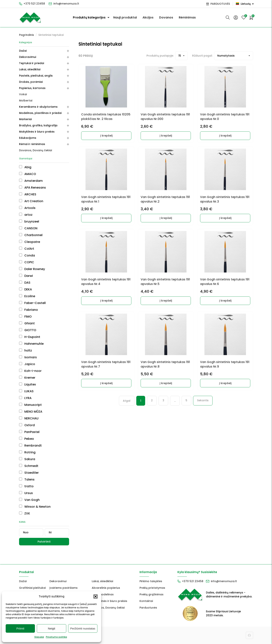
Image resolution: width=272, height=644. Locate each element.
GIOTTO (28, 330)
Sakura (27, 459)
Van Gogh (29, 500)
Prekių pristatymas (152, 588)
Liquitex (27, 384)
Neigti (52, 628)
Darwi (26, 276)
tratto (26, 486)
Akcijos (148, 17)
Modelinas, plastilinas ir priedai (40, 113)
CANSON (28, 228)
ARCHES (28, 194)
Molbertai (26, 101)
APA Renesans (32, 188)
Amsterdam (31, 181)
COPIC (27, 262)
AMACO (28, 174)
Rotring (27, 452)
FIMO (25, 317)
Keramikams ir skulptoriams (38, 107)
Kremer (27, 378)
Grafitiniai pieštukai (32, 588)
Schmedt (29, 466)
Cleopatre (30, 242)
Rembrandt (30, 446)
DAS (25, 283)
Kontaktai (146, 601)
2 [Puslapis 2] (152, 404)
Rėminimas (187, 17)
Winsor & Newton (35, 507)
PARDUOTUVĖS (220, 4)
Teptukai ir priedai (32, 63)
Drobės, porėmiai (31, 82)
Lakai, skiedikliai (30, 69)
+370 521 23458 (34, 4)
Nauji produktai (125, 17)
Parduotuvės (148, 608)
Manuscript (30, 405)
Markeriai (25, 119)
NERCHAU (29, 418)
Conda (27, 255)
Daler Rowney (32, 269)
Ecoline (27, 296)
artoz (26, 215)
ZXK (25, 513)
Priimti (20, 628)
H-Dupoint (30, 337)
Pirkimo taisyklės (151, 581)
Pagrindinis (27, 35)
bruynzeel (29, 221)
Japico (27, 364)
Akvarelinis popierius (106, 588)
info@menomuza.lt (66, 4)
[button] (96, 596)
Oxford (27, 425)
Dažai (23, 51)
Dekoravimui (28, 57)
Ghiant (27, 323)
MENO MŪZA (31, 412)
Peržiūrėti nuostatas (83, 628)
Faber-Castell (32, 303)
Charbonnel (31, 235)
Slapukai (39, 637)
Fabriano (29, 310)
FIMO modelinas (103, 594)
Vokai (23, 94)
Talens (27, 479)
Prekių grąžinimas (151, 594)
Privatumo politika (56, 637)
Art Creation (31, 201)
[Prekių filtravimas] (234, 56)
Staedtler (29, 473)
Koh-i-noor (30, 371)
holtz (25, 350)
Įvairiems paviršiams (64, 588)
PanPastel (29, 432)
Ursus (26, 493)
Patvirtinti (44, 542)
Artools (27, 208)
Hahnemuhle (31, 344)
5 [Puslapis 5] (186, 404)
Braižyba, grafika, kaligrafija (38, 125)
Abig (25, 167)
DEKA (25, 289)
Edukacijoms (28, 138)
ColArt (27, 249)
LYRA (25, 398)
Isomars (28, 357)
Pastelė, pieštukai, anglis (36, 76)
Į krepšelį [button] (106, 136)
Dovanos (166, 17)
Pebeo (27, 439)
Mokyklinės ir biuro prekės (37, 132)
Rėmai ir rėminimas (32, 144)
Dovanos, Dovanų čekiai (35, 150)
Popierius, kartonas (32, 88)
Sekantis (203, 404)
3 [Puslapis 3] (163, 404)
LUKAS (26, 391)
